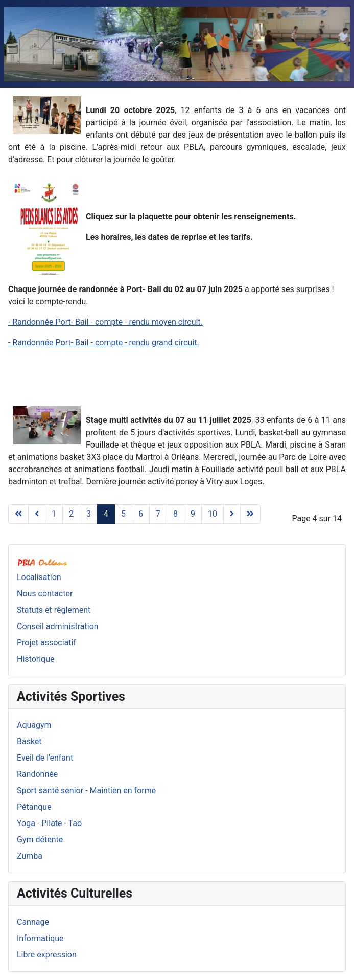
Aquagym (34, 725)
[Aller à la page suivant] (232, 514)
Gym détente (40, 840)
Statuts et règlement (54, 610)
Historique (36, 659)
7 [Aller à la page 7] (158, 514)
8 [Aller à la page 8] (175, 514)
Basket (29, 741)
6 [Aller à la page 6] (141, 514)
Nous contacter (45, 594)
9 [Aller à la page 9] (193, 514)
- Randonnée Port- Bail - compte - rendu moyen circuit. (105, 322)
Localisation (39, 577)
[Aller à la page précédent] (37, 514)
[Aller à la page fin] (250, 514)
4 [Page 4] (106, 514)
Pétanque (34, 807)
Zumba (30, 856)
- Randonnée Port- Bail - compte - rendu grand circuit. (104, 342)
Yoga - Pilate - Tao (49, 823)
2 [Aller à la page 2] (71, 514)
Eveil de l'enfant (45, 758)
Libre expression (47, 955)
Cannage (33, 922)
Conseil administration (58, 626)
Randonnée (37, 774)
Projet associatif (46, 643)
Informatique (40, 938)
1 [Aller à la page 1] (54, 514)
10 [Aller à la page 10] (213, 514)
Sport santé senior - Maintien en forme (86, 790)
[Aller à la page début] (18, 514)
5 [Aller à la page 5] (123, 514)
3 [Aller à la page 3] (89, 514)
